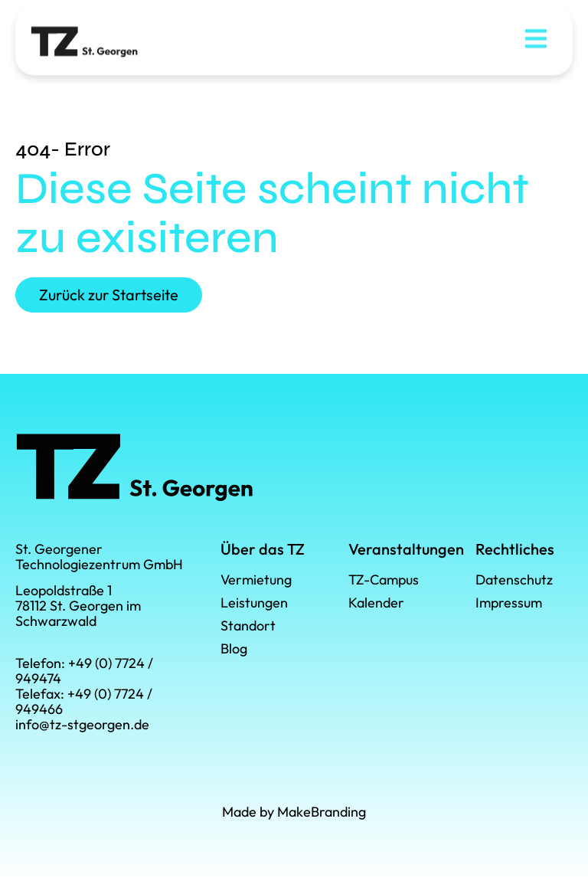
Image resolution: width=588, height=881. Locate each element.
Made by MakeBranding (294, 812)
